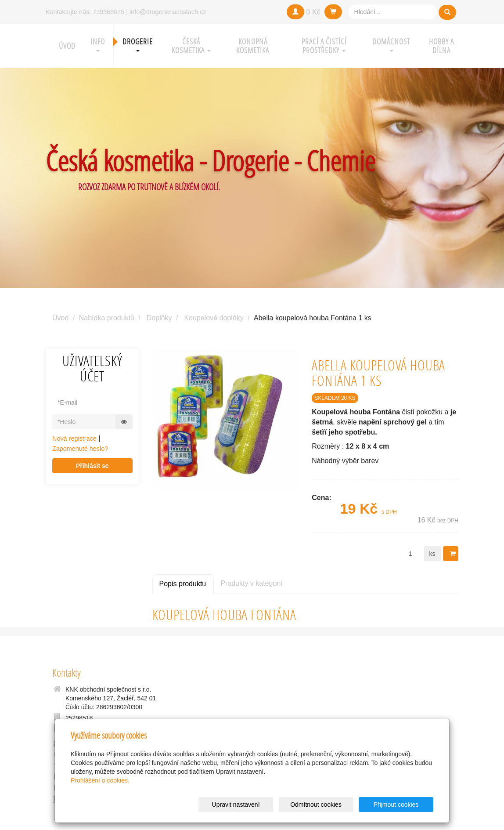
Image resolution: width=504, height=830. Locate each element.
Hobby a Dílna (441, 46)
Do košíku (454, 554)
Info (98, 44)
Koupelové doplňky (214, 318)
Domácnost (391, 44)
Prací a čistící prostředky (324, 46)
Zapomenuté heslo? (80, 449)
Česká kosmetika (191, 46)
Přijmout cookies (400, 805)
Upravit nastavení (254, 805)
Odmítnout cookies (327, 805)
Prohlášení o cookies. (100, 780)
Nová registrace (74, 439)
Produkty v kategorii (251, 583)
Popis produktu (183, 584)
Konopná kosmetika (253, 46)
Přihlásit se (92, 466)
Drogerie (138, 44)
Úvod (67, 46)
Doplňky (159, 318)
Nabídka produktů (107, 318)
